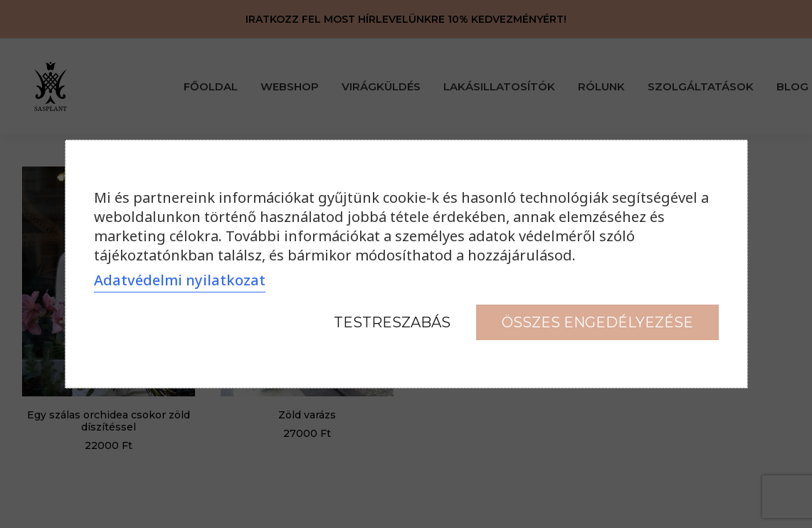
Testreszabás (392, 322)
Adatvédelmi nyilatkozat (180, 280)
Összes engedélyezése (597, 322)
